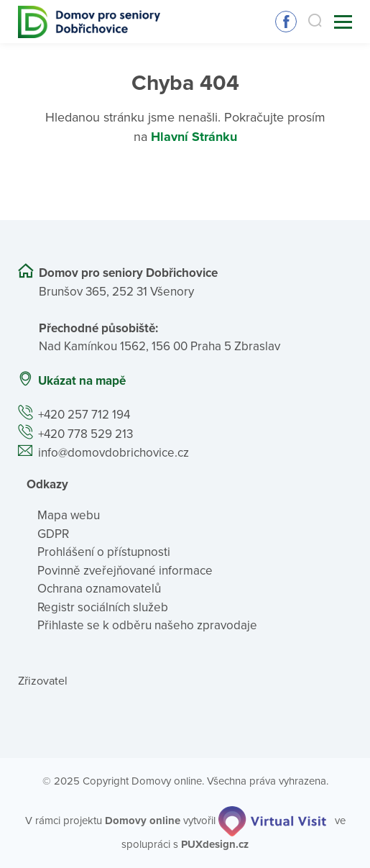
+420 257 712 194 (84, 415)
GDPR (53, 534)
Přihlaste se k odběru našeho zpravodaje (147, 625)
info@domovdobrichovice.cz (114, 453)
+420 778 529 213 (85, 434)
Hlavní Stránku (194, 137)
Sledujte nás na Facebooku (286, 22)
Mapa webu (69, 515)
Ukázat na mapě (82, 381)
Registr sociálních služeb (103, 607)
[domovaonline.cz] (143, 821)
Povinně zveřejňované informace (125, 571)
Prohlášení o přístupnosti (104, 552)
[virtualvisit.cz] (272, 821)
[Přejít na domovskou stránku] (89, 22)
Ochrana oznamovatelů (99, 589)
